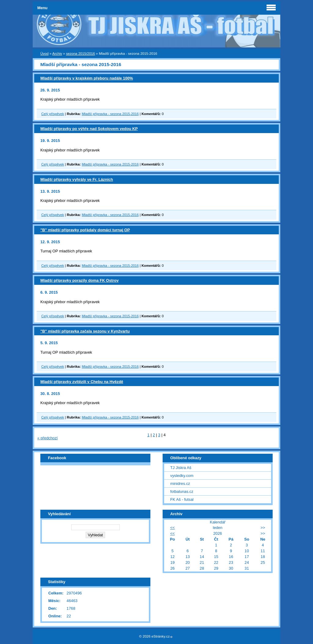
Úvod (44, 54)
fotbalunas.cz (182, 491)
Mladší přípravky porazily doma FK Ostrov (79, 280)
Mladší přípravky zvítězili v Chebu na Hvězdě (82, 382)
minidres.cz (180, 484)
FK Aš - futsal (182, 499)
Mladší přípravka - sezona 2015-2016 (110, 114)
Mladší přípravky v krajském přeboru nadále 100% (87, 78)
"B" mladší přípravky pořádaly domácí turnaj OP (85, 230)
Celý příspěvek (53, 114)
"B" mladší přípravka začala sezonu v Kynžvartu (85, 331)
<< (173, 528)
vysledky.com (182, 476)
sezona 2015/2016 (81, 54)
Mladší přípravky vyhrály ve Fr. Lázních (77, 179)
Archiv (57, 54)
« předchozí (48, 438)
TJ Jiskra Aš (181, 468)
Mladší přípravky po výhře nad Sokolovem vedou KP (89, 129)
